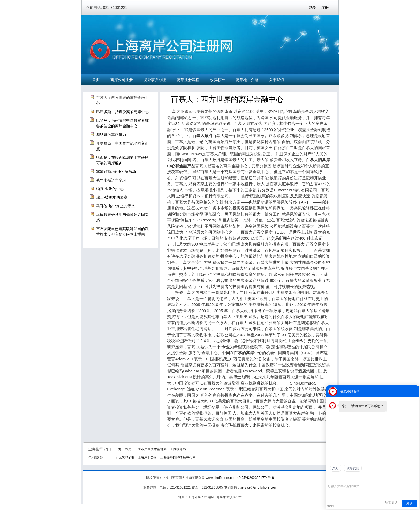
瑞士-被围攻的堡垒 (112, 197)
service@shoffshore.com (258, 487)
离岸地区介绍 (247, 80)
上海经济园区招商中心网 (178, 457)
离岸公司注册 (122, 80)
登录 (312, 8)
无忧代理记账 (125, 457)
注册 (325, 8)
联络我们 (353, 468)
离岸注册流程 (188, 80)
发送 (410, 504)
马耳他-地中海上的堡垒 (116, 206)
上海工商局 (123, 449)
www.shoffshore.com (221, 478)
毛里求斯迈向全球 (111, 180)
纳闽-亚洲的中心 (110, 189)
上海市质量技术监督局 (151, 449)
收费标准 (217, 80)
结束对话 (391, 503)
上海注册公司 (147, 457)
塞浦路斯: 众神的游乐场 (116, 172)
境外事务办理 (155, 80)
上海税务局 (178, 449)
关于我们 (276, 80)
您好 (336, 468)
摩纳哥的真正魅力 (111, 135)
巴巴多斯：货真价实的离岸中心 (122, 112)
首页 (96, 80)
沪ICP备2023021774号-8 (256, 478)
